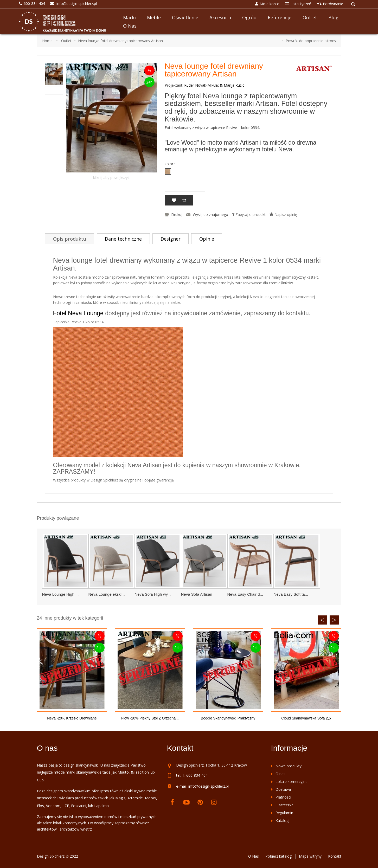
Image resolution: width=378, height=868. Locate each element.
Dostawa (283, 789)
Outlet (310, 17)
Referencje (280, 17)
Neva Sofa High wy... (153, 594)
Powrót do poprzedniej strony (311, 41)
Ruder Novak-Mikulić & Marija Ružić (214, 85)
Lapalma (101, 806)
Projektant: (174, 85)
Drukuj (177, 215)
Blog (333, 17)
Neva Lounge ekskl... (107, 594)
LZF (66, 806)
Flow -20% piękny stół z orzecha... (150, 718)
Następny (54, 91)
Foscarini (79, 806)
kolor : (170, 164)
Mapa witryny (310, 856)
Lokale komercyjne (291, 782)
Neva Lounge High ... (60, 594)
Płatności (283, 797)
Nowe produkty (289, 766)
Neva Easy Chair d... (245, 594)
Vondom (53, 806)
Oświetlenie (185, 17)
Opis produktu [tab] (70, 239)
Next (334, 620)
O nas (130, 26)
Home (47, 41)
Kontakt (335, 856)
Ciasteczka (284, 805)
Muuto (123, 772)
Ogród (249, 17)
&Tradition (140, 772)
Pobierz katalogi (279, 856)
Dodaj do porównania (184, 200)
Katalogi (282, 821)
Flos (40, 806)
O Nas (254, 856)
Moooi (150, 798)
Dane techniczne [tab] (123, 239)
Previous (322, 620)
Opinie (207, 239)
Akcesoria (220, 17)
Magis (120, 798)
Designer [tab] (171, 239)
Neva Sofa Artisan (197, 594)
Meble (154, 17)
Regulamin (284, 813)
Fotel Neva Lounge (79, 313)
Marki (129, 17)
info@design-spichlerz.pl (209, 786)
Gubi (41, 780)
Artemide (135, 798)
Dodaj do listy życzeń (174, 200)
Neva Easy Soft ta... (291, 594)
